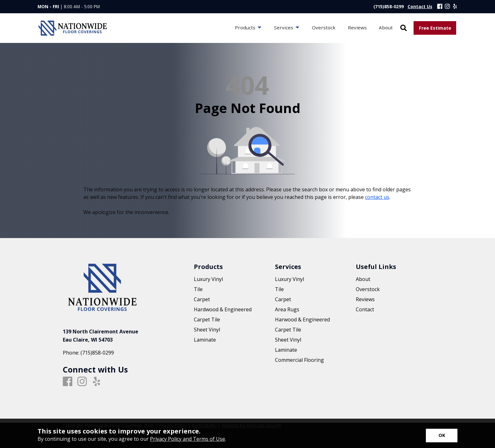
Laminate (205, 340)
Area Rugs (287, 309)
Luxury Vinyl (208, 279)
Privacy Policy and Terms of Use (188, 439)
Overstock (368, 289)
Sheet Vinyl (207, 330)
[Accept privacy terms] (442, 436)
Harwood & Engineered (302, 320)
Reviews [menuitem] (357, 27)
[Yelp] (455, 7)
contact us (377, 197)
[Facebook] (440, 7)
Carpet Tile (207, 320)
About (363, 279)
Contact (365, 309)
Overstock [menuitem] (324, 27)
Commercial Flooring (299, 360)
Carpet (202, 299)
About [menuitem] (386, 27)
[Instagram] (447, 7)
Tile (198, 289)
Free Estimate (435, 28)
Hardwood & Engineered (223, 309)
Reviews (365, 299)
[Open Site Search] (404, 28)
